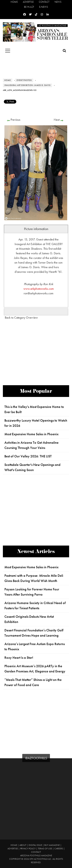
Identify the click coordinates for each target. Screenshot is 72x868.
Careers (59, 849)
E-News (44, 7)
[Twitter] (30, 15)
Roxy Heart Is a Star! (19, 658)
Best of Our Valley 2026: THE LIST (28, 456)
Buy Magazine (52, 845)
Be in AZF (29, 7)
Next (57, 120)
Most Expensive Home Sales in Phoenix (31, 434)
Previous (15, 120)
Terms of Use (45, 849)
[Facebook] (25, 15)
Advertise (28, 2)
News (58, 2)
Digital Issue (35, 845)
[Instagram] (42, 15)
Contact (44, 2)
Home (14, 2)
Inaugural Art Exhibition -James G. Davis (27, 85)
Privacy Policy (28, 849)
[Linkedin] (48, 15)
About (23, 845)
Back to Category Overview (21, 318)
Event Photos (24, 80)
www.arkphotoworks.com (39, 289)
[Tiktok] (36, 15)
